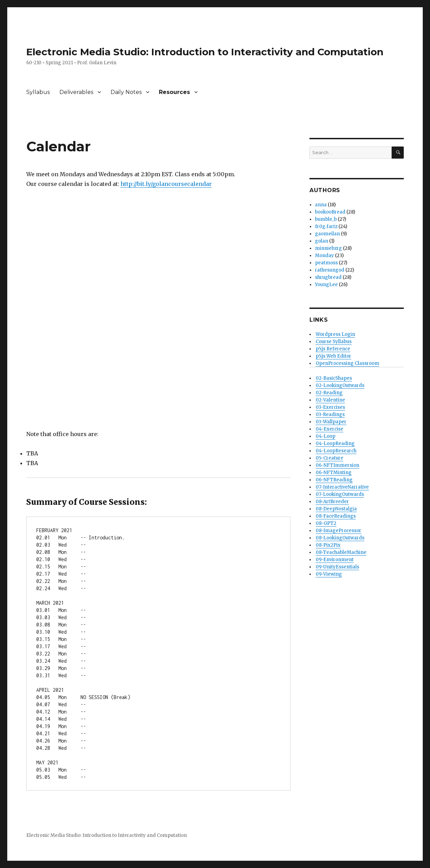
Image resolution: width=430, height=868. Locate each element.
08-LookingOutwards (340, 538)
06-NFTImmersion (337, 465)
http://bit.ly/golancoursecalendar (166, 184)
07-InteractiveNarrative (342, 487)
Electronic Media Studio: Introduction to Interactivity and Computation (205, 52)
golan (322, 241)
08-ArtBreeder (332, 502)
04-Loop (326, 436)
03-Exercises (330, 407)
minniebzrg (328, 248)
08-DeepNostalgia (336, 509)
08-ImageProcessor (338, 531)
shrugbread (328, 277)
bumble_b (326, 219)
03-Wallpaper (331, 422)
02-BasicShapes (334, 378)
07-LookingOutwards (340, 494)
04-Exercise (329, 429)
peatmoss (326, 263)
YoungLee (326, 285)
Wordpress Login (335, 334)
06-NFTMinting (334, 473)
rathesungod (330, 270)
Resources (174, 92)
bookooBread (330, 212)
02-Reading (329, 393)
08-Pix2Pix (328, 545)
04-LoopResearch (336, 451)
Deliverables (76, 92)
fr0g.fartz (326, 227)
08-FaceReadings (336, 516)
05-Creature (329, 458)
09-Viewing (329, 574)
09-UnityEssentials (337, 567)
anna (321, 205)
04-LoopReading (335, 444)
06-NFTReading (334, 480)
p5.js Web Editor (333, 356)
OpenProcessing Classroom (347, 363)
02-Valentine (330, 400)
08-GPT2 (326, 523)
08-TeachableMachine (341, 552)
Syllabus (38, 92)
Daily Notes (126, 92)
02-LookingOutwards (340, 385)
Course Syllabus (334, 342)
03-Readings (330, 414)
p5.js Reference (333, 349)
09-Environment (335, 560)
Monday (324, 256)
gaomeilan (327, 234)
